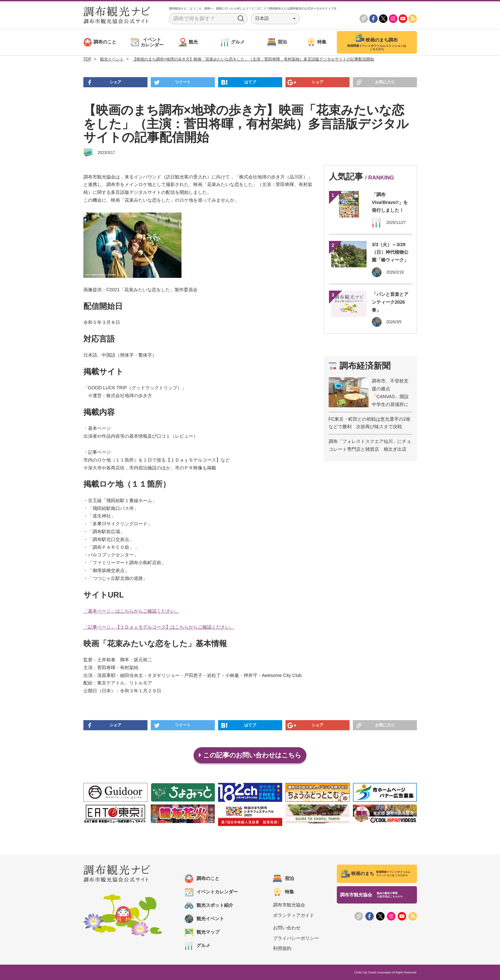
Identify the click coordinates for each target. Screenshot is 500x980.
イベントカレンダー (211, 892)
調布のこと (202, 879)
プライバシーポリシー (296, 938)
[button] (275, 19)
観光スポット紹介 (209, 905)
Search (241, 19)
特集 (284, 892)
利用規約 (282, 948)
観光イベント (204, 919)
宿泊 (284, 879)
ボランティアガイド (294, 915)
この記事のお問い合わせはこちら (250, 755)
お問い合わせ (287, 928)
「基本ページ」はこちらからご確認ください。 (131, 611)
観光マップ (202, 932)
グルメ (198, 946)
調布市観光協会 (289, 905)
